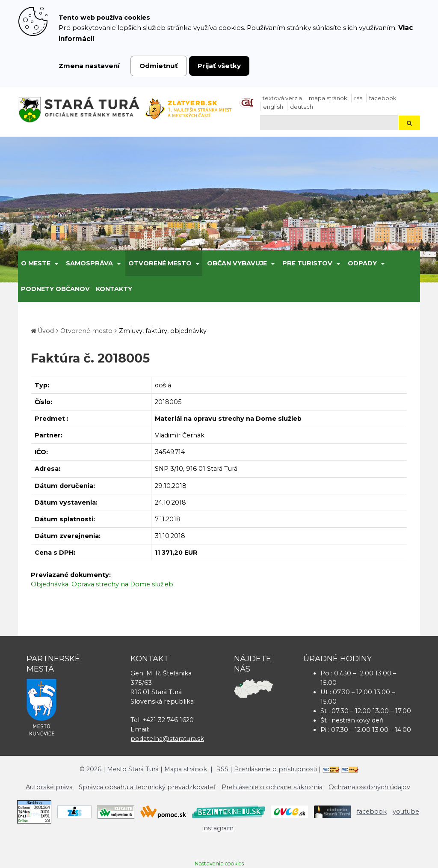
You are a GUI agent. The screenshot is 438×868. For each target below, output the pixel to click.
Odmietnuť (159, 66)
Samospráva (89, 263)
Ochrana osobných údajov (369, 787)
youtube (406, 812)
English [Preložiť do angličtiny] (273, 107)
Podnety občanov (55, 289)
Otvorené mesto (160, 263)
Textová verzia (282, 98)
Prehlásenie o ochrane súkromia (272, 787)
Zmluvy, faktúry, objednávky (163, 331)
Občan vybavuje (237, 263)
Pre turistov (307, 263)
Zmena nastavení (89, 66)
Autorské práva (49, 787)
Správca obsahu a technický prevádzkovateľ (147, 787)
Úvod (46, 331)
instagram (218, 828)
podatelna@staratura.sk (167, 739)
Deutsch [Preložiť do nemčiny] (302, 107)
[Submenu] (56, 263)
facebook (383, 98)
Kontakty (114, 289)
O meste (36, 263)
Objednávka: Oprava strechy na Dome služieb (102, 584)
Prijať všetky (219, 66)
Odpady (362, 263)
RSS (358, 98)
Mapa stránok (328, 98)
